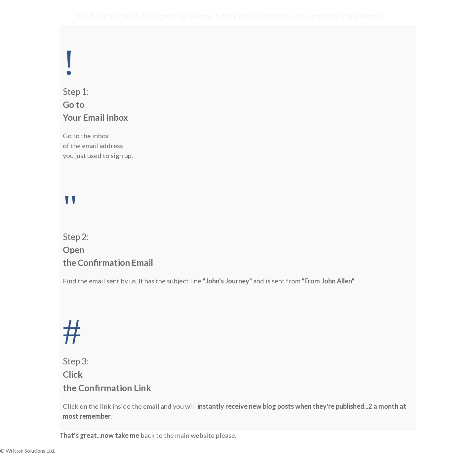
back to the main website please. (188, 435)
